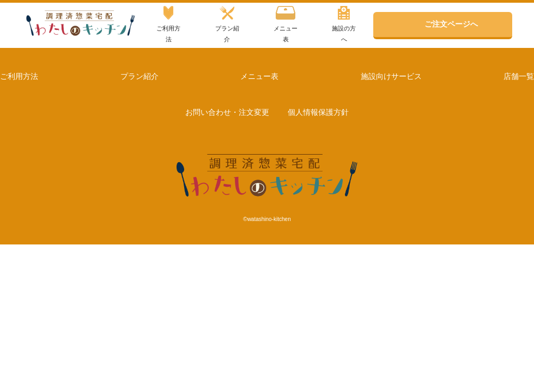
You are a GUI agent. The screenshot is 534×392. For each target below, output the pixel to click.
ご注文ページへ (451, 24)
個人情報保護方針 (318, 112)
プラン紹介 (227, 24)
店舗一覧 (519, 76)
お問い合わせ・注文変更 (227, 112)
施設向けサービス (391, 76)
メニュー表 (286, 24)
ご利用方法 (168, 24)
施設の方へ (344, 24)
